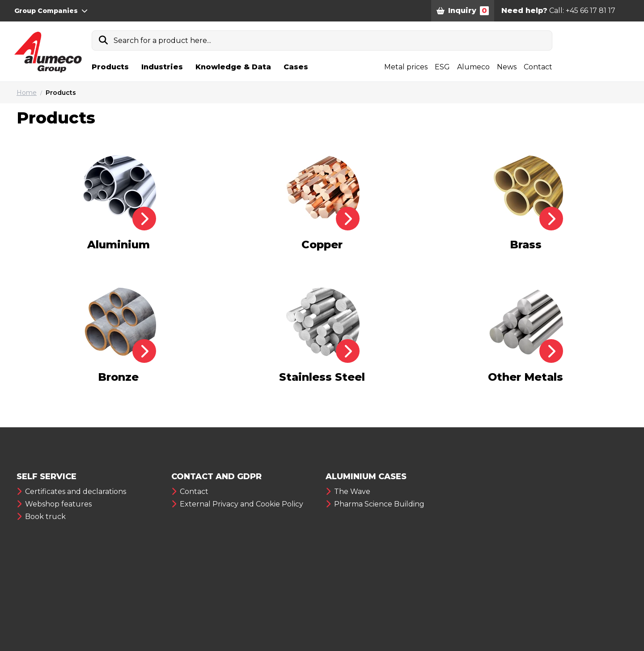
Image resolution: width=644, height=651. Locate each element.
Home (27, 93)
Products (110, 67)
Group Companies (51, 11)
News (507, 67)
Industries (162, 67)
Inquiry (463, 11)
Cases (296, 67)
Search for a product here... (162, 40)
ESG (442, 67)
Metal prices (406, 67)
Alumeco (473, 67)
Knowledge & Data (233, 67)
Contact (538, 67)
